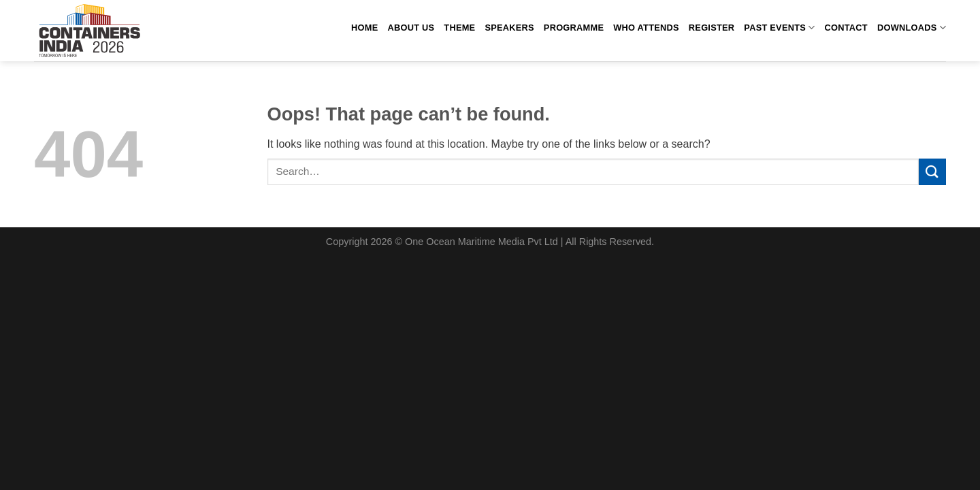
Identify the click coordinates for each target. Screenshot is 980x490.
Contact (846, 28)
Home (364, 28)
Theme (459, 28)
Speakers (509, 28)
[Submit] (932, 172)
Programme (574, 28)
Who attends (646, 28)
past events (779, 28)
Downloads (912, 28)
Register (712, 28)
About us (411, 28)
